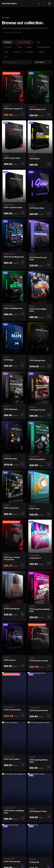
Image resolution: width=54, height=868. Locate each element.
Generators (29, 52)
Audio (38, 42)
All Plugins (8, 42)
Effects (29, 47)
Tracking (17, 52)
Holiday (42, 52)
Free (6, 57)
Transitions (8, 47)
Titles (19, 47)
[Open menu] (50, 4)
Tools (6, 52)
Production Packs (44, 47)
